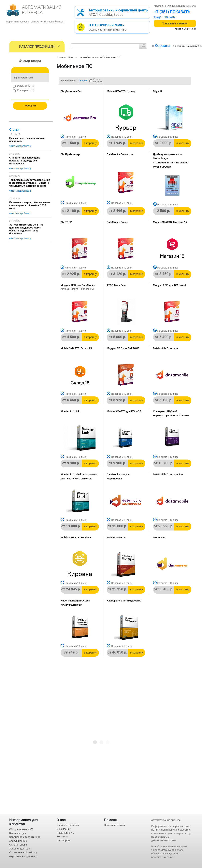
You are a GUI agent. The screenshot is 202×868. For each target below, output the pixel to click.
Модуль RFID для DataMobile (78, 285)
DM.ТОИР (66, 222)
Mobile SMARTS (116, 537)
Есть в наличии (98, 81)
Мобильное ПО (111, 57)
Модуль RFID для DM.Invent (170, 285)
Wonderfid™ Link (70, 411)
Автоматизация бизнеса (166, 820)
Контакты (63, 837)
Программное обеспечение (84, 57)
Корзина (163, 46)
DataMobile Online (117, 222)
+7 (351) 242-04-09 (171, 12)
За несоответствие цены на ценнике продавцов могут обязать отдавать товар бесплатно (26, 229)
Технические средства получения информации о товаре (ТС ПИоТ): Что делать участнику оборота (30, 183)
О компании (64, 829)
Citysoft (158, 91)
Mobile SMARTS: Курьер (121, 91)
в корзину (90, 143)
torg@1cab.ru (162, 17)
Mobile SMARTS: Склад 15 (76, 348)
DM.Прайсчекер (70, 154)
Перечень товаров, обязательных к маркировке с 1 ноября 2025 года (30, 205)
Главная (61, 57)
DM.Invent (159, 537)
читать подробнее (19, 146)
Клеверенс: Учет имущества (124, 601)
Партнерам (63, 840)
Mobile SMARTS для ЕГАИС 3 (124, 411)
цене (85, 81)
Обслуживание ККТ (21, 829)
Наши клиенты (65, 833)
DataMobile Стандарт (166, 348)
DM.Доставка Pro (71, 91)
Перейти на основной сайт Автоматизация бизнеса (35, 22)
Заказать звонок (175, 23)
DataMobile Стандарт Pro (168, 474)
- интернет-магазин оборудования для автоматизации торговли (38, 12)
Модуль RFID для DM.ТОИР (123, 348)
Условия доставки (20, 849)
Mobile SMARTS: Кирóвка (76, 537)
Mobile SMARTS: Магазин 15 (170, 222)
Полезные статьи (114, 825)
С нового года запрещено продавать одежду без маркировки (25, 161)
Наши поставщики (68, 825)
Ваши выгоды (18, 833)
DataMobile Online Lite (120, 154)
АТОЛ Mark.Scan (116, 285)
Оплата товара (18, 845)
